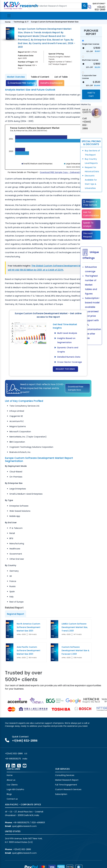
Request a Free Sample (90, 203)
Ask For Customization (91, 214)
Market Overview (16, 77)
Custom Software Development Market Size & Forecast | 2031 (75, 650)
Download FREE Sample (21, 83)
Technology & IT (21, 22)
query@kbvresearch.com (24, 826)
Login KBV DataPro (15, 789)
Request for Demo (65, 369)
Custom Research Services (68, 789)
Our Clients (12, 785)
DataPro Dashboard (51, 83)
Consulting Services (65, 775)
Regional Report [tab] (16, 614)
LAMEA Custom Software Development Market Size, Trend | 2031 (75, 627)
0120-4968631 (38, 823)
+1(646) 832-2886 (100, 8)
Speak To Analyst (88, 224)
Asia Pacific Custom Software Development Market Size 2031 (28, 650)
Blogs (9, 794)
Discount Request (88, 235)
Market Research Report (67, 780)
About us (11, 780)
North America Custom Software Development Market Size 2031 (28, 627)
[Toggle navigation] (9, 16)
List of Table (61, 77)
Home (8, 22)
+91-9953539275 (13, 759)
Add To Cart (91, 94)
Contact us (12, 799)
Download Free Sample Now (76, 388)
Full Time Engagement (66, 785)
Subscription (61, 794)
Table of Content (40, 77)
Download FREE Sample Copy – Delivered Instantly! (64, 172)
